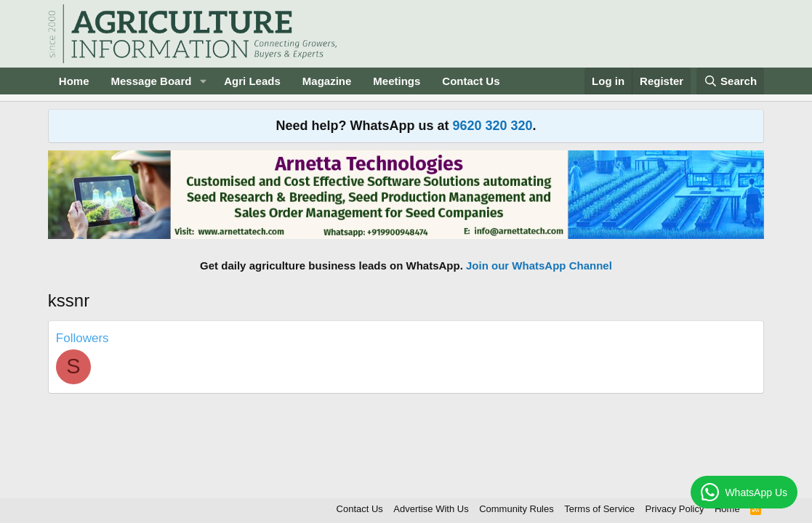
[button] (203, 81)
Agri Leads (252, 81)
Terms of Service (599, 509)
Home (74, 81)
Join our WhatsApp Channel (539, 265)
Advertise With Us (431, 509)
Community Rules (516, 509)
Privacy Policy (675, 509)
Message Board (152, 81)
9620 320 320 (492, 126)
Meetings (397, 81)
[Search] (731, 81)
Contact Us (471, 81)
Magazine (327, 81)
